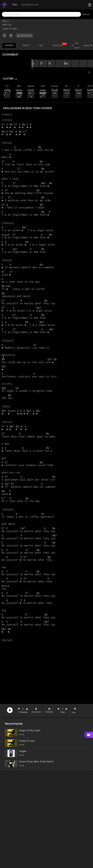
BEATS (26, 45)
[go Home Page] (4, 5)
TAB (41, 45)
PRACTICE (58, 45)
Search (86, 14)
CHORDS (9, 45)
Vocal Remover (30, 5)
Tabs (15, 5)
